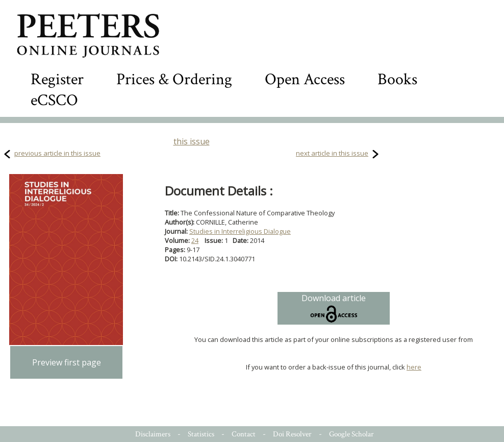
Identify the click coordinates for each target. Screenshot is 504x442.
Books (397, 79)
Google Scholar (351, 434)
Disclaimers (153, 434)
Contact (244, 434)
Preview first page (67, 362)
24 (195, 240)
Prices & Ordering (174, 79)
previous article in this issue (57, 153)
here (414, 367)
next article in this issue (332, 153)
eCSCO (54, 100)
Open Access (305, 79)
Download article (334, 308)
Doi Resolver (292, 434)
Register (57, 79)
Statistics (201, 434)
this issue (192, 141)
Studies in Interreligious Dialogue (240, 231)
